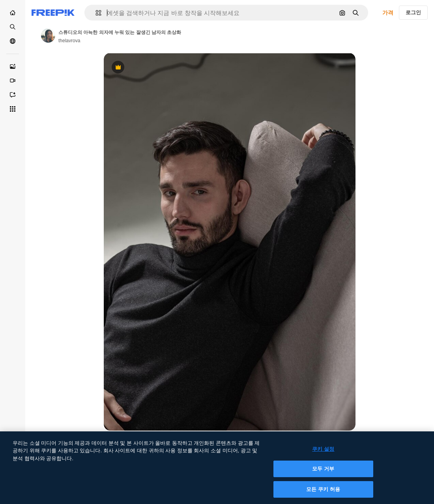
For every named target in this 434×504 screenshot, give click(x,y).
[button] (95, 13)
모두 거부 (323, 473)
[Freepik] (53, 13)
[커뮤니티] (13, 41)
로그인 (413, 12)
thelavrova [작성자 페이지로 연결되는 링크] (69, 41)
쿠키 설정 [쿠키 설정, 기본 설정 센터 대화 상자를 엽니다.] (323, 454)
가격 (388, 13)
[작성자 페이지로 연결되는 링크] (48, 36)
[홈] (13, 13)
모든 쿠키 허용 (323, 494)
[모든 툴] (13, 109)
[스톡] (13, 27)
